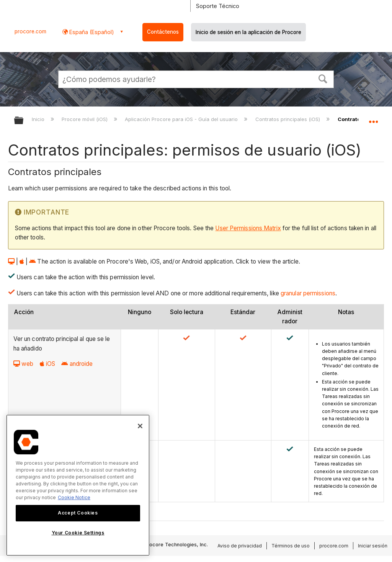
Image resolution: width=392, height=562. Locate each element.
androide (77, 364)
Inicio (39, 119)
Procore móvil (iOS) (85, 119)
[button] (323, 78)
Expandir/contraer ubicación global (373, 118)
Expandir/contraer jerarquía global (24, 121)
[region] (78, 485)
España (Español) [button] (91, 32)
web (23, 364)
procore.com (30, 31)
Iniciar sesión (373, 546)
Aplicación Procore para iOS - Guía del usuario (182, 119)
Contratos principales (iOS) (288, 119)
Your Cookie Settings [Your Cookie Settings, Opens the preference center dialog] (78, 533)
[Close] (140, 426)
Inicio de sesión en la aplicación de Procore (248, 32)
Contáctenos (163, 32)
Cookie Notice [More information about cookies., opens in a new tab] (74, 497)
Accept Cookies (78, 513)
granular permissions (308, 293)
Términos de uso (291, 546)
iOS (47, 364)
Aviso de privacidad (240, 546)
